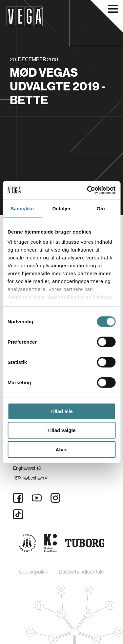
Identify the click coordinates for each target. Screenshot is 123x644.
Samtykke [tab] (22, 208)
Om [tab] (101, 208)
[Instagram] (55, 498)
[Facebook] (18, 498)
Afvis (61, 449)
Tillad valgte (61, 430)
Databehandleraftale (81, 572)
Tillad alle (61, 411)
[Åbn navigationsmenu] (113, 9)
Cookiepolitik (34, 572)
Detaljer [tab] (62, 208)
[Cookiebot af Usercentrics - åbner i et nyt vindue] (88, 190)
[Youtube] (37, 498)
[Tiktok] (18, 514)
